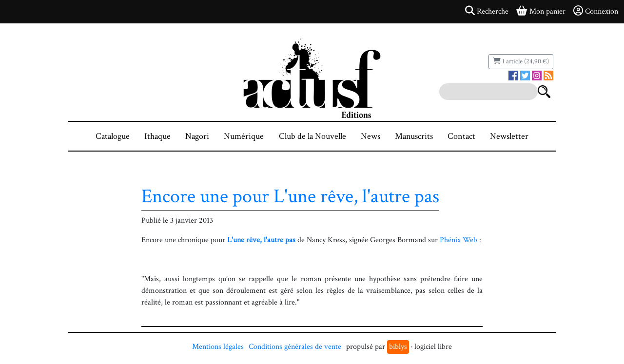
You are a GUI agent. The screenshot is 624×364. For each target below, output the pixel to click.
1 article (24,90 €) (521, 61)
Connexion (596, 11)
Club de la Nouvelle (312, 136)
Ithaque (157, 136)
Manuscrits (414, 136)
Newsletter (509, 136)
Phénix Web (458, 240)
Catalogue (113, 136)
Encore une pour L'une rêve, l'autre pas (290, 196)
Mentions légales (218, 347)
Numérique (244, 136)
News (370, 136)
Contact (461, 136)
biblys (398, 347)
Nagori (197, 136)
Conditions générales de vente (295, 347)
